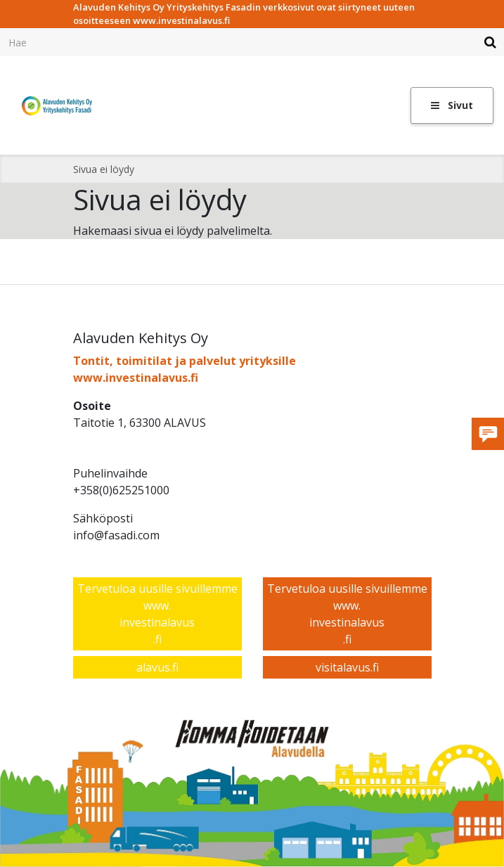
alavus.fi (157, 667)
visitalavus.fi (347, 667)
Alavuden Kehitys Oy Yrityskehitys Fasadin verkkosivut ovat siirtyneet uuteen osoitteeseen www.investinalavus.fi (244, 14)
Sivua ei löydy (104, 169)
